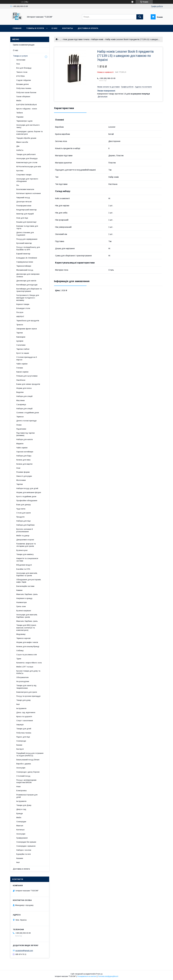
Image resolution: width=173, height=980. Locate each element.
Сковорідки (21, 822)
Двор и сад (21, 809)
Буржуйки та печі (24, 854)
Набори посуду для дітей (27, 488)
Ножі (18, 468)
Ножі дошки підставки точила (76, 39)
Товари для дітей (24, 729)
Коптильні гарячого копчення (29, 193)
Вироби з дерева (24, 764)
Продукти (20, 517)
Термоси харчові (23, 638)
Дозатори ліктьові (24, 202)
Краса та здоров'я (24, 716)
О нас (54, 28)
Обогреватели (22, 677)
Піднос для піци (23, 737)
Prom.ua (99, 974)
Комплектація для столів (27, 162)
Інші (18, 704)
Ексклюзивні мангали (25, 189)
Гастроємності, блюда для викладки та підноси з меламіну (28, 298)
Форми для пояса (24, 388)
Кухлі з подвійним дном (26, 496)
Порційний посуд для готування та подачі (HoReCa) (30, 754)
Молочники (21, 480)
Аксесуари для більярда (27, 158)
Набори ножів (97, 39)
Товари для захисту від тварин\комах (26, 687)
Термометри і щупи (24, 121)
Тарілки (20, 333)
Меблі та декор (23, 536)
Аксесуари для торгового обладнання (27, 180)
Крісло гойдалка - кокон (27, 109)
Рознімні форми (23, 472)
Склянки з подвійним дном (28, 413)
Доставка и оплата (88, 28)
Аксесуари (21, 768)
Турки (19, 659)
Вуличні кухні (22, 550)
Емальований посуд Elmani (28, 760)
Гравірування (22, 838)
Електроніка (21, 791)
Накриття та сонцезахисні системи (27, 560)
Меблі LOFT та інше (25, 667)
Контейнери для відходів (27, 285)
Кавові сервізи (22, 372)
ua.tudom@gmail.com (24, 951)
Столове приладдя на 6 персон (27, 358)
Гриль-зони (21, 606)
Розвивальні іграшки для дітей (27, 796)
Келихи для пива (23, 460)
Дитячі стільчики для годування (25, 234)
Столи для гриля (24, 513)
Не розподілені (23, 681)
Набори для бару (24, 456)
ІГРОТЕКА (21, 76)
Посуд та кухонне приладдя (28, 696)
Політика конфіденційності (108, 976)
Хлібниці (20, 651)
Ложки (19, 425)
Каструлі (20, 749)
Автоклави (21, 60)
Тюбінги (20, 113)
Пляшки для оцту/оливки (27, 376)
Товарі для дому (24, 700)
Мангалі (20, 826)
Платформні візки (24, 206)
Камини (19, 590)
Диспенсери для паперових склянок (28, 275)
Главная (17, 28)
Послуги (20, 312)
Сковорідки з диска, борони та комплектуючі (29, 133)
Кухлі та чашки (23, 353)
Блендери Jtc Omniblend (27, 258)
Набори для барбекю (25, 525)
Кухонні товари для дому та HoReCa (28, 672)
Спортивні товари (24, 175)
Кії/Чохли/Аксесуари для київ (29, 167)
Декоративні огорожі (25, 540)
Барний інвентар (23, 254)
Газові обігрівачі (23, 97)
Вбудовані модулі (24, 565)
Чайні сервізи (22, 364)
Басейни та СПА (23, 569)
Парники (20, 117)
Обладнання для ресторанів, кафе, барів (29, 581)
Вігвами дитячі (23, 84)
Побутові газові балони (26, 92)
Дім (18, 146)
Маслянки (20, 400)
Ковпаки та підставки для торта (27, 227)
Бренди (20, 813)
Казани (19, 745)
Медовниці (21, 634)
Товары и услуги (35, 28)
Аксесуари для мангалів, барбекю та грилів (27, 574)
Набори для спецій (24, 396)
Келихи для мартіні (24, 464)
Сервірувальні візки (25, 262)
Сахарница (21, 404)
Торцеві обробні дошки (26, 138)
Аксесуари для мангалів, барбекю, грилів (27, 616)
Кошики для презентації (26, 222)
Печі (18, 64)
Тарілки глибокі (23, 349)
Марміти (20, 444)
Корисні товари (23, 304)
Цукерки (20, 341)
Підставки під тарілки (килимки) (25, 434)
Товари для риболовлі (26, 154)
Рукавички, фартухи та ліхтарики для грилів (26, 545)
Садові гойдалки (24, 80)
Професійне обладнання (27, 501)
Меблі (19, 101)
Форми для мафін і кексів (27, 642)
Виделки (20, 392)
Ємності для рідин (24, 476)
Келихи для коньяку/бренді (28, 646)
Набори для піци (23, 521)
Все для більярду (24, 68)
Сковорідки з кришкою (26, 846)
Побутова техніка (24, 88)
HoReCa (20, 150)
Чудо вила (21, 509)
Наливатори (21, 602)
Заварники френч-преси (27, 329)
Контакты (68, 28)
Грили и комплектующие (24, 45)
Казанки (20, 858)
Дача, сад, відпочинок (26, 712)
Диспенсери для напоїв (26, 281)
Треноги (20, 325)
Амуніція (20, 725)
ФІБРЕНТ (20, 317)
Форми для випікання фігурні (29, 492)
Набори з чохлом (24, 850)
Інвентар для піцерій (25, 214)
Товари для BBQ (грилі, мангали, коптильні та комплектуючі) (26, 628)
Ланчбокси (21, 380)
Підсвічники (21, 429)
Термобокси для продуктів (28, 321)
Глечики (20, 368)
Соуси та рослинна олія (27, 655)
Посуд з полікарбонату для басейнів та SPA (28, 248)
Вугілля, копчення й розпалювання (25, 530)
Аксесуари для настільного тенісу (28, 126)
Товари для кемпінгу (25, 554)
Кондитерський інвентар (26, 210)
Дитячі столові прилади (26, 421)
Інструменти (21, 708)
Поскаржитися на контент (87, 976)
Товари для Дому (24, 805)
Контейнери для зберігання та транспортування (29, 290)
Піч (18, 185)
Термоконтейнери (24, 266)
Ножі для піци (22, 218)
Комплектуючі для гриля (27, 692)
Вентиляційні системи (25, 586)
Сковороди (21, 741)
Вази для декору (24, 505)
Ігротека (20, 171)
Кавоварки (21, 337)
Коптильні (20, 830)
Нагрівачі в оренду (24, 598)
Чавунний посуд (23, 198)
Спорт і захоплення (25, 721)
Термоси (20, 417)
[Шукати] (140, 17)
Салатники (21, 345)
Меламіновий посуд (25, 270)
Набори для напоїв (25, 439)
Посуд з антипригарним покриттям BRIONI (26, 781)
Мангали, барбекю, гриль (27, 594)
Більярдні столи (23, 308)
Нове (18, 786)
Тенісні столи (22, 72)
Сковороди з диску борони (28, 772)
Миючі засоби (22, 142)
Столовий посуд (23, 776)
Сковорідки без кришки (26, 842)
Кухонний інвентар (24, 243)
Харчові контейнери (25, 452)
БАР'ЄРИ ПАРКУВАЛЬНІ (26, 105)
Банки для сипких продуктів (28, 384)
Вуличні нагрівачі (24, 611)
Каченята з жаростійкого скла (29, 663)
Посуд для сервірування (27, 239)
